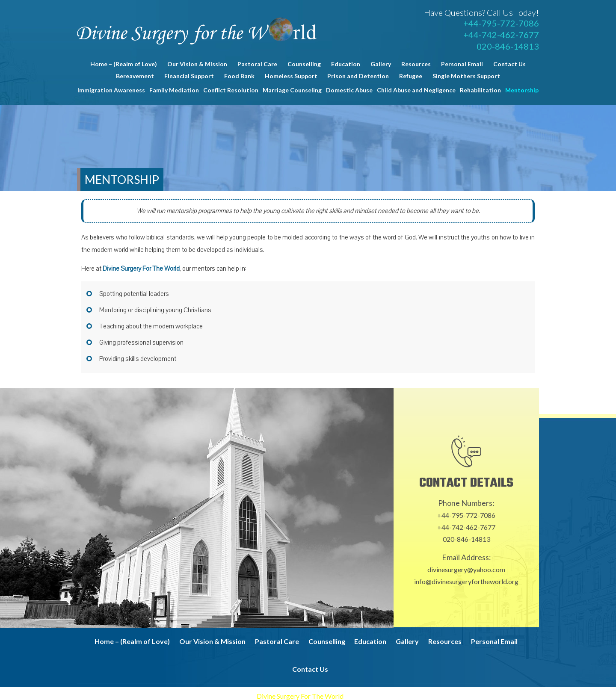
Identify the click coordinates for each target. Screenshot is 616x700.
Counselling (304, 64)
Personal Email (462, 64)
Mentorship (522, 90)
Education (346, 64)
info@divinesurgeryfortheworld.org (466, 581)
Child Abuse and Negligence (416, 90)
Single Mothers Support (466, 76)
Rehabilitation (480, 90)
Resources (416, 64)
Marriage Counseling (292, 90)
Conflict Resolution (231, 90)
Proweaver (406, 696)
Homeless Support (291, 76)
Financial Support (189, 76)
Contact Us (509, 64)
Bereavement (135, 76)
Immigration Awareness (111, 90)
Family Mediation (174, 90)
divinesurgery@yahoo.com (466, 569)
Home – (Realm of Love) (124, 64)
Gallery (381, 64)
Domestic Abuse (349, 90)
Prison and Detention (358, 76)
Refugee (411, 76)
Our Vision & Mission (197, 64)
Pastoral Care (257, 64)
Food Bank (239, 76)
